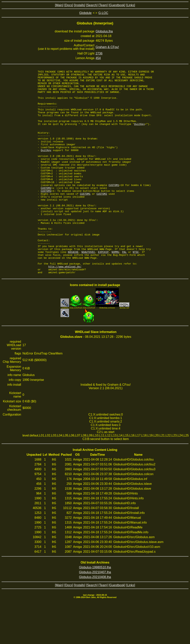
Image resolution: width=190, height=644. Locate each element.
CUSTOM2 (46, 212)
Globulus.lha (104, 31)
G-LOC (103, 13)
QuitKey (139, 135)
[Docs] (69, 5)
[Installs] (80, 5)
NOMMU (115, 289)
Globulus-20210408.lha (95, 618)
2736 (99, 53)
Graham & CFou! (107, 47)
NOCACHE (73, 289)
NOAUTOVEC (88, 289)
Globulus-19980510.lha (95, 608)
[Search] (92, 5)
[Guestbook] (117, 5)
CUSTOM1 (114, 208)
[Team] (103, 5)
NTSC (136, 289)
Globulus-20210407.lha (95, 613)
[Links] (130, 5)
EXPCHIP (103, 289)
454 (98, 58)
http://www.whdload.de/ (65, 306)
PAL (124, 289)
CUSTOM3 (46, 215)
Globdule (85, 13)
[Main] (59, 5)
